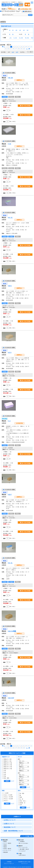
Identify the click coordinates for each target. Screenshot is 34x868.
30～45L (27, 38)
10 (26, 47)
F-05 (10, 144)
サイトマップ (24, 864)
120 (20, 30)
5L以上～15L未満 (7, 795)
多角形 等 (22, 803)
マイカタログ (22, 851)
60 (10, 30)
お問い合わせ (22, 855)
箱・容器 (21, 793)
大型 (4, 774)
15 (11, 49)
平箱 (4, 776)
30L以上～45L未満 (7, 799)
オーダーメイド (7, 850)
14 (8, 49)
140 (24, 30)
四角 (20, 797)
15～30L (21, 38)
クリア (13, 781)
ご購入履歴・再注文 (24, 849)
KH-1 (10, 286)
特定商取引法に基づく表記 (24, 862)
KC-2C (10, 218)
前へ (4, 47)
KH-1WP (11, 698)
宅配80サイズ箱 (7, 761)
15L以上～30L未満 (7, 797)
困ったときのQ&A (24, 843)
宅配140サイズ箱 (7, 767)
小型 (4, 771)
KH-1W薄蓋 (12, 631)
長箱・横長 (6, 778)
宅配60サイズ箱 (7, 759)
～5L (10, 38)
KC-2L (10, 563)
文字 (20, 805)
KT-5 (10, 353)
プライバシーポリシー (9, 864)
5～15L (15, 38)
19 (21, 49)
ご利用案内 (22, 842)
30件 (17, 52)
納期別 (5, 842)
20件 (13, 52)
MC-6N (11, 78)
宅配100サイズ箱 (7, 763)
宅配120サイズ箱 (7, 765)
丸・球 (21, 799)
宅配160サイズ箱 (7, 769)
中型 (4, 772)
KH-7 (10, 495)
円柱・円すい (22, 801)
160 (27, 30)
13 (6, 49)
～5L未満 (5, 793)
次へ (28, 49)
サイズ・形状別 (7, 843)
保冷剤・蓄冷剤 (7, 849)
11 (29, 47)
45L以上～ (5, 801)
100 (16, 30)
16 (14, 49)
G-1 (9, 421)
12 (31, 47)
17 (16, 49)
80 (13, 30)
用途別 (5, 847)
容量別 (5, 845)
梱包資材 (6, 852)
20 (24, 49)
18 (19, 49)
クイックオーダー (23, 847)
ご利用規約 (9, 862)
